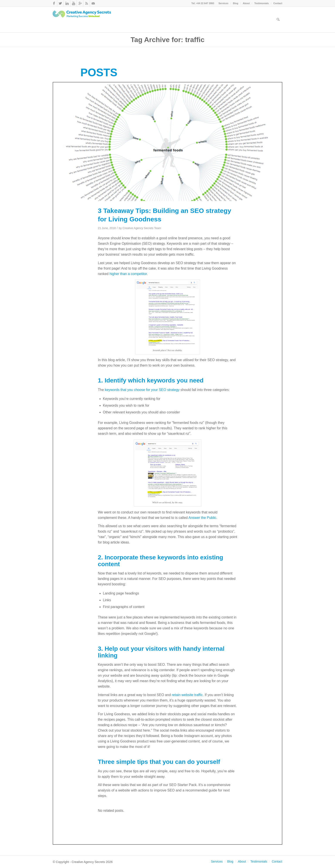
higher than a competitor (128, 274)
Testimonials (261, 3)
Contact (278, 3)
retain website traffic (187, 695)
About (246, 3)
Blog (236, 3)
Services (223, 3)
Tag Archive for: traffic (168, 40)
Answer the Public (202, 518)
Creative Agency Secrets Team (142, 228)
